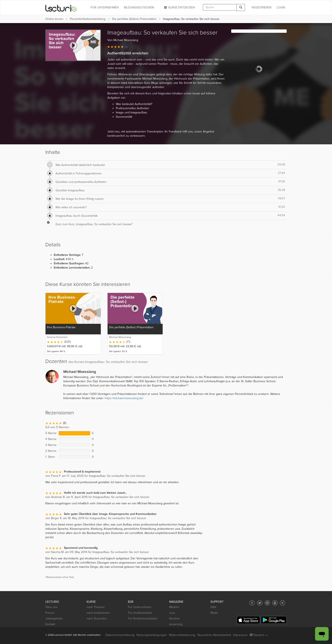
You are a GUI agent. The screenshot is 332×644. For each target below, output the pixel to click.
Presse (50, 613)
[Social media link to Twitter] (260, 603)
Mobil (214, 613)
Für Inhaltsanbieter (140, 613)
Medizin (174, 607)
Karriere (174, 618)
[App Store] (248, 620)
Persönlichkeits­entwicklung (88, 19)
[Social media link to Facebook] (252, 603)
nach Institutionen (98, 613)
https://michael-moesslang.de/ (124, 398)
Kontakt (50, 624)
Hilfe (213, 607)
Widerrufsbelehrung (182, 635)
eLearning (176, 624)
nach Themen (96, 607)
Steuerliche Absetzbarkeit (214, 635)
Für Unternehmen (140, 607)
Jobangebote (54, 618)
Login (281, 8)
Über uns (51, 607)
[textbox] (220, 7)
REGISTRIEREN (262, 8)
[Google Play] (274, 620)
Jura (172, 613)
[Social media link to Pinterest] (267, 603)
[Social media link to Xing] (283, 603)
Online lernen (54, 19)
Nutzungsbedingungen (152, 635)
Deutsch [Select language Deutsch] (259, 635)
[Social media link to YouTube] (275, 603)
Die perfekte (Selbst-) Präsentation (134, 19)
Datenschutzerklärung (120, 635)
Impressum (240, 635)
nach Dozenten (97, 618)
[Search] (241, 8)
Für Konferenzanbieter (143, 618)
